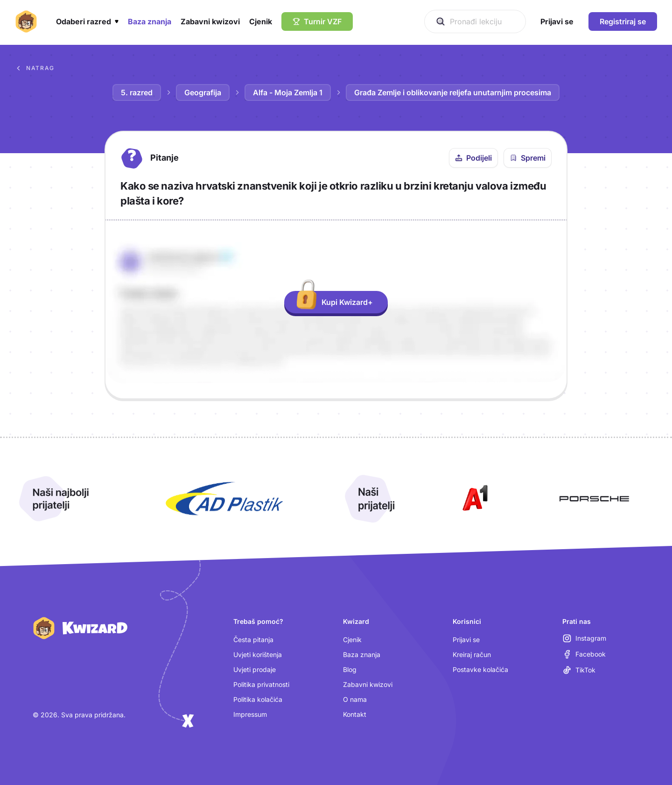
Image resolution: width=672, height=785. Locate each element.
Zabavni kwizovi (368, 684)
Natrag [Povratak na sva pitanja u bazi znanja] (35, 68)
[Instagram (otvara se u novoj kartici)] (584, 638)
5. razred (137, 92)
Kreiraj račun (472, 654)
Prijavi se (466, 640)
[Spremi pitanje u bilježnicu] (528, 158)
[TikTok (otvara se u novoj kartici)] (579, 670)
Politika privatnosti (261, 684)
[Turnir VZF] (317, 21)
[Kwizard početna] (26, 21)
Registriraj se (623, 21)
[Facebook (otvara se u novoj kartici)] (584, 654)
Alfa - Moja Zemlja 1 (288, 92)
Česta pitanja (253, 640)
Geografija (203, 92)
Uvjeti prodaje (255, 669)
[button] (87, 21)
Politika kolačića (258, 699)
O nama (355, 699)
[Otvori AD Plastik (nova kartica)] (224, 499)
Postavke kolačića (480, 669)
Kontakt (355, 714)
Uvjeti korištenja (258, 654)
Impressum (250, 714)
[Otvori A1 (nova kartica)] (473, 499)
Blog (350, 669)
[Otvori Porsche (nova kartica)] (594, 499)
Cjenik (352, 640)
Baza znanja (362, 654)
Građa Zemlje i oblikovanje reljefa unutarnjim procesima (453, 92)
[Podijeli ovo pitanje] (473, 158)
